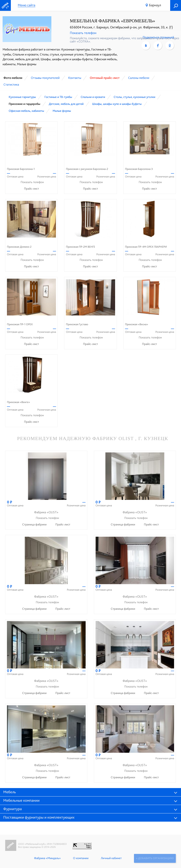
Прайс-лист (32, 189)
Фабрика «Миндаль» (47, 858)
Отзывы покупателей (45, 78)
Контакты (75, 78)
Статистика (11, 85)
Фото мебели (13, 78)
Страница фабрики (35, 525)
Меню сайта (27, 5)
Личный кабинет (111, 858)
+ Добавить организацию (155, 858)
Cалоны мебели (139, 78)
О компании (80, 858)
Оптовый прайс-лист (105, 78)
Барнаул (155, 5)
